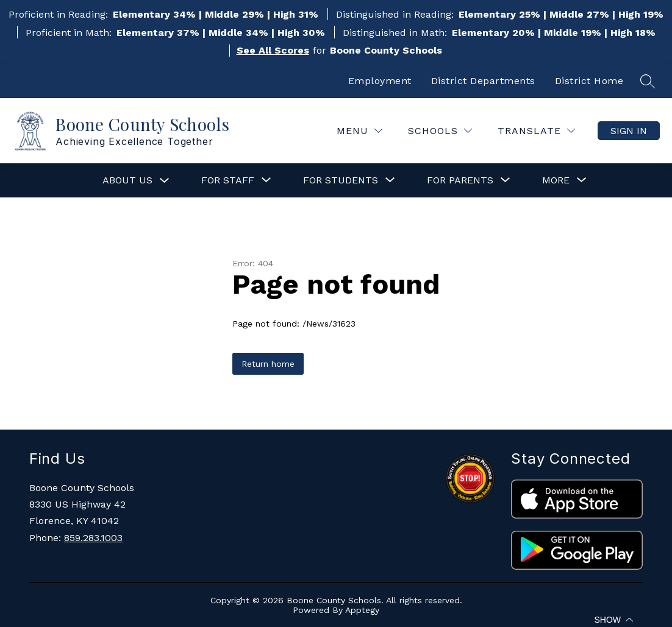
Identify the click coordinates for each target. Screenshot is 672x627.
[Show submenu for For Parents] (460, 180)
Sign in (629, 131)
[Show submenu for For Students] (341, 180)
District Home (589, 81)
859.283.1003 (93, 538)
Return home (268, 364)
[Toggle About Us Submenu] (165, 181)
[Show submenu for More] (556, 180)
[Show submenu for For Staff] (228, 180)
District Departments (483, 81)
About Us (127, 180)
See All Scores (273, 50)
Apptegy (362, 610)
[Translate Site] (536, 131)
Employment (380, 81)
